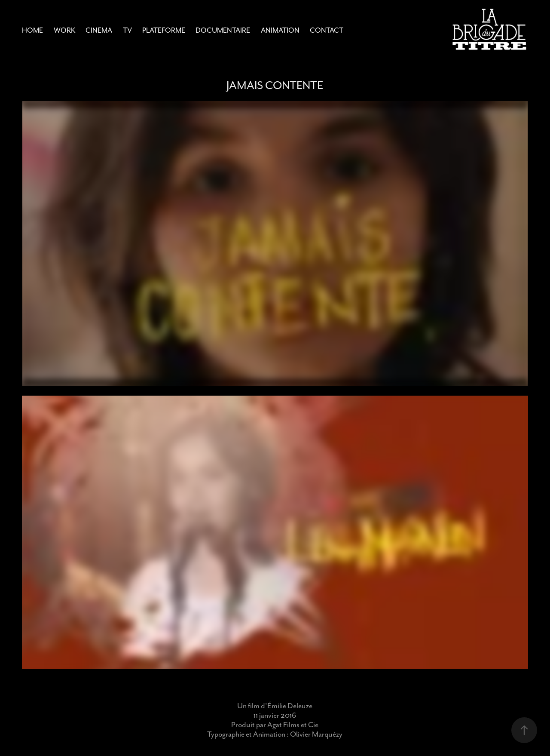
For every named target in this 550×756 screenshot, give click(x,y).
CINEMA (99, 30)
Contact (327, 30)
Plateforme (164, 30)
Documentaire (223, 30)
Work (64, 30)
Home (32, 30)
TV (127, 30)
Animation (280, 30)
